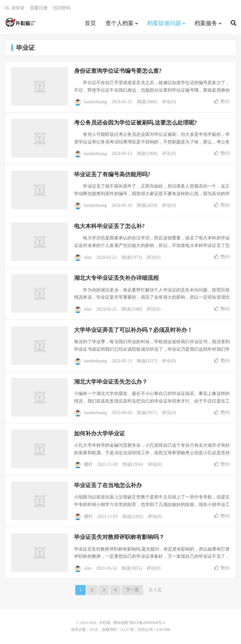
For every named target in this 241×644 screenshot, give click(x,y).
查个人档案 (120, 23)
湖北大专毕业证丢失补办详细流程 (116, 278)
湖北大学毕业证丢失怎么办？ (111, 382)
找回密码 (62, 8)
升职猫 (21, 22)
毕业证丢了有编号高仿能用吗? (112, 174)
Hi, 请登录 (15, 8)
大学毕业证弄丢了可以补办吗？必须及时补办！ (133, 330)
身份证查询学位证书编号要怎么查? (118, 71)
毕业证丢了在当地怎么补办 (108, 485)
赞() (222, 101)
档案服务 (206, 23)
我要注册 (39, 8)
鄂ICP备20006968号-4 (147, 623)
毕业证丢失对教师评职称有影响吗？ (119, 537)
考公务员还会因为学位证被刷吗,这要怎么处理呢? (136, 123)
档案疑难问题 (164, 23)
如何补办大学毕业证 (99, 434)
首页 (90, 23)
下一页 (132, 590)
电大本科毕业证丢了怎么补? (109, 226)
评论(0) (169, 102)
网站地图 (121, 623)
